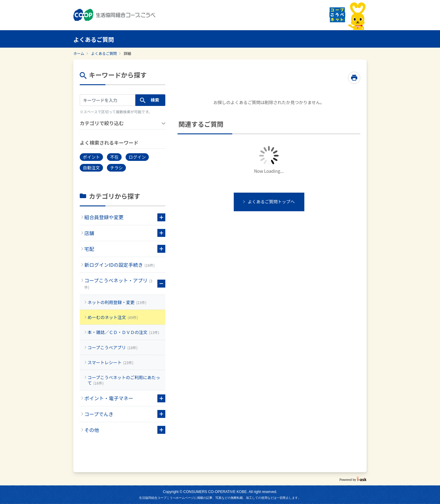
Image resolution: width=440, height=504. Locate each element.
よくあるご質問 (104, 53)
